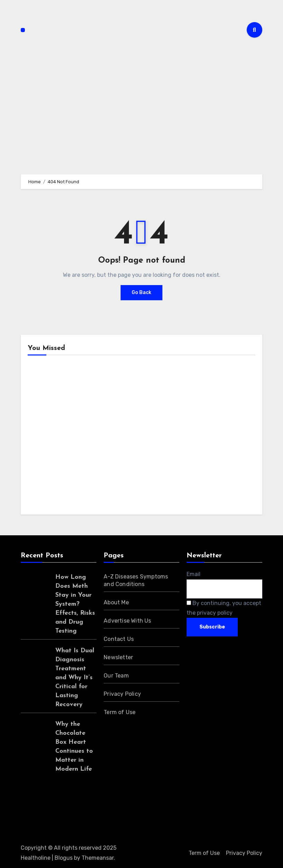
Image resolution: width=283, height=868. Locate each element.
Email (194, 574)
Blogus (64, 858)
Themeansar (98, 858)
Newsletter (118, 657)
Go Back (141, 292)
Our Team (116, 676)
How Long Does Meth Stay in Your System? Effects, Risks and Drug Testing (75, 604)
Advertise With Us (127, 621)
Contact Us (119, 639)
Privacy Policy (122, 694)
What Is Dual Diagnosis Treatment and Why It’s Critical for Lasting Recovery (75, 678)
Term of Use (120, 712)
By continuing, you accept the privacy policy (224, 608)
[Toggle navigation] (23, 30)
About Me (116, 602)
